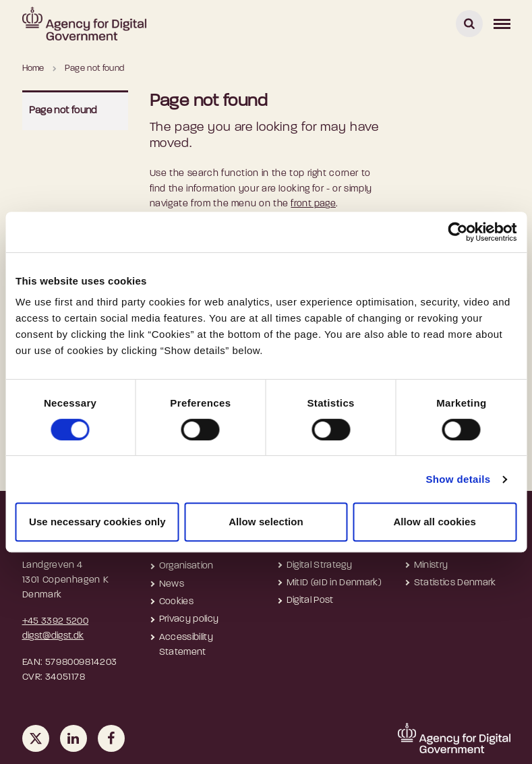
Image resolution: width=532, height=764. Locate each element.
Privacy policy (189, 619)
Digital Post (310, 600)
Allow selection (266, 522)
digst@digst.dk (53, 636)
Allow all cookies (435, 522)
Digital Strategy (320, 565)
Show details (458, 479)
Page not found (63, 111)
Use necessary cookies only (97, 522)
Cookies (176, 602)
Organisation (186, 566)
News (172, 584)
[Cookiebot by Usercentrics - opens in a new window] (457, 232)
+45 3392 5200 (56, 621)
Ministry (431, 565)
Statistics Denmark (455, 583)
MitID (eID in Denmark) (334, 583)
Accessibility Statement (186, 645)
